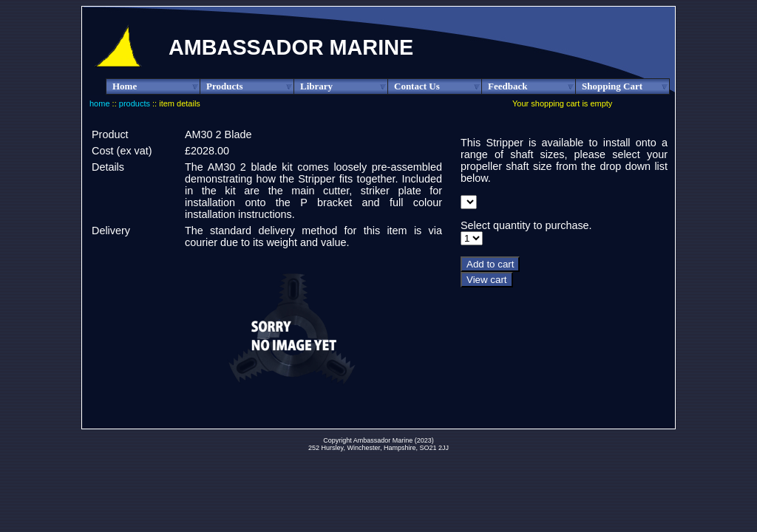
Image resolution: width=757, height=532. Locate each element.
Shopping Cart (626, 86)
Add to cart (490, 264)
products (135, 103)
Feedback (532, 86)
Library (344, 86)
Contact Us (438, 86)
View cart (487, 280)
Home (156, 86)
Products (250, 86)
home (100, 103)
